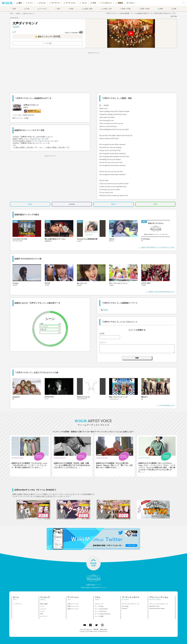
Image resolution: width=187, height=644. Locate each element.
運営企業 (96, 629)
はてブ (114, 204)
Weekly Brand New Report (157, 608)
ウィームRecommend (101, 609)
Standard (125, 608)
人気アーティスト (73, 604)
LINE (155, 204)
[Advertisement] (93, 72)
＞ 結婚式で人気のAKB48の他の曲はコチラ (160, 292)
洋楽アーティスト (73, 609)
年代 (42, 614)
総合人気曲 (44, 604)
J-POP (26, 118)
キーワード (44, 616)
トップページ (17, 604)
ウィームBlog (99, 606)
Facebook (72, 204)
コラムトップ (99, 604)
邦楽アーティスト (73, 606)
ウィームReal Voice (101, 611)
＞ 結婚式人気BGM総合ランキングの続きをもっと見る (156, 247)
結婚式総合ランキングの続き (27, 215)
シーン (42, 606)
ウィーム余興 (99, 616)
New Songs (125, 606)
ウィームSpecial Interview (103, 614)
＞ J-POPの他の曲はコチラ (165, 405)
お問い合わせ (104, 629)
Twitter (30, 204)
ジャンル (43, 609)
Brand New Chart (154, 606)
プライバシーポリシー (86, 629)
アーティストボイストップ (131, 604)
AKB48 (18, 13)
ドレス (42, 611)
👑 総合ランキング (48, 37)
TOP (11, 13)
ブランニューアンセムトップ (158, 604)
